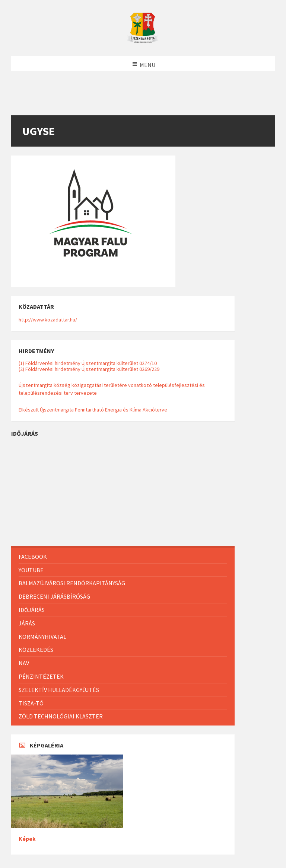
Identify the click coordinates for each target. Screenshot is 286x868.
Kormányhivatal (42, 637)
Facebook (33, 557)
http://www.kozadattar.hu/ (48, 320)
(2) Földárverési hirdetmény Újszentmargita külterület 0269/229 (89, 369)
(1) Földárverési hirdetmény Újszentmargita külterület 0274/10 (88, 363)
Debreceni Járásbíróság (54, 596)
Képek (27, 839)
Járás (27, 623)
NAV (24, 663)
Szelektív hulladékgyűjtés (59, 690)
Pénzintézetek (41, 676)
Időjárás (32, 610)
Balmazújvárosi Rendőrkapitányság (72, 583)
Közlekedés (36, 650)
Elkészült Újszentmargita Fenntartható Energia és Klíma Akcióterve (93, 410)
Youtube (31, 570)
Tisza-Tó (31, 703)
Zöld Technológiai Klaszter (61, 716)
